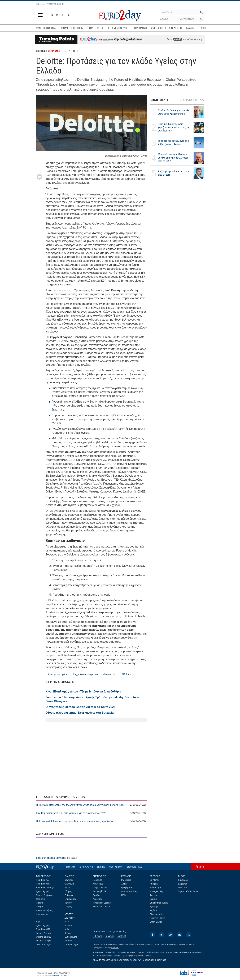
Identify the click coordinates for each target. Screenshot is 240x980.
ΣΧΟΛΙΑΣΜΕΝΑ (192, 100)
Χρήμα (67, 933)
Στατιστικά (41, 899)
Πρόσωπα (98, 880)
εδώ (178, 39)
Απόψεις (154, 884)
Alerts (124, 884)
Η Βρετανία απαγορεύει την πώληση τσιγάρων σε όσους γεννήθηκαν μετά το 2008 (92, 805)
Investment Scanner (102, 903)
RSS (123, 895)
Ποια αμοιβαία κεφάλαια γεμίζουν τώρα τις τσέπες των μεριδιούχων (174, 127)
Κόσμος (68, 891)
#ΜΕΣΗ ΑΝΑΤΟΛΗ (47, 28)
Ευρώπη (68, 926)
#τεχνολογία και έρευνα (85, 674)
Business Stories (157, 918)
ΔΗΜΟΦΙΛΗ (159, 100)
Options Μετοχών (44, 945)
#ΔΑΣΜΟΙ (191, 28)
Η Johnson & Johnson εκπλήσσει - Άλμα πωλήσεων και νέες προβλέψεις (92, 821)
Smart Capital (156, 922)
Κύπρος (68, 907)
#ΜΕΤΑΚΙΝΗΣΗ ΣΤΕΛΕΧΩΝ (166, 28)
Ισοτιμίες (68, 941)
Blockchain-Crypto (101, 907)
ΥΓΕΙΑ (80, 797)
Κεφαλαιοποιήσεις (44, 910)
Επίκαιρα (69, 895)
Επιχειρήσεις (70, 899)
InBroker (115, 947)
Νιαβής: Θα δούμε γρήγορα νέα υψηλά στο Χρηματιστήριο (174, 112)
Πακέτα (39, 903)
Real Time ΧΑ (42, 880)
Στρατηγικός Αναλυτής (188, 891)
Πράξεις (40, 907)
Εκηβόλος (183, 884)
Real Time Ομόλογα (45, 888)
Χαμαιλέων (183, 880)
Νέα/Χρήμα (98, 884)
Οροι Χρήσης (116, 867)
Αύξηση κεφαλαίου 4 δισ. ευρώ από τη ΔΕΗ (174, 173)
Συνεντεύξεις (156, 888)
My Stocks (126, 880)
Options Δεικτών (44, 937)
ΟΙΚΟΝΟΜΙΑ (54, 51)
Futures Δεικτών (43, 933)
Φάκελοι (153, 895)
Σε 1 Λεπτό (70, 918)
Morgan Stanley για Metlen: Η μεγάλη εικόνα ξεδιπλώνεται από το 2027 (173, 158)
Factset (121, 936)
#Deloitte (127, 674)
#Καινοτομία (110, 674)
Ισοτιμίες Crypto (72, 945)
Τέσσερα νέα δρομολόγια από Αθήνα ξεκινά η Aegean (173, 142)
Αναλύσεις (98, 899)
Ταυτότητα (70, 867)
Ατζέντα (153, 910)
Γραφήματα (126, 888)
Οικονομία (69, 884)
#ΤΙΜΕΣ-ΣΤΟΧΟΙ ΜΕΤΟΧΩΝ (77, 28)
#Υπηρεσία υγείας (58, 674)
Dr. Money (154, 880)
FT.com (97, 936)
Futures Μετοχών (44, 941)
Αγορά (67, 888)
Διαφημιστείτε (134, 867)
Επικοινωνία (86, 867)
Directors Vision (157, 914)
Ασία (67, 929)
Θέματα (153, 899)
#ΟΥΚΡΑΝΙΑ (140, 28)
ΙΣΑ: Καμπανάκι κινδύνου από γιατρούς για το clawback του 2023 (92, 813)
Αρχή (198, 867)
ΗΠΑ (67, 922)
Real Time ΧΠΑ (43, 884)
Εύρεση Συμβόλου (44, 895)
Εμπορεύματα (71, 937)
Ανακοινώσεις (42, 914)
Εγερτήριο (154, 907)
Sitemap (101, 867)
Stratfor (109, 936)
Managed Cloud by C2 (61, 976)
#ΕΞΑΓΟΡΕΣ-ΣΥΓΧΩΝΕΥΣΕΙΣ (114, 28)
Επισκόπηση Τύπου (159, 903)
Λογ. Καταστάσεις (129, 891)
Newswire (69, 880)
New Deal (183, 888)
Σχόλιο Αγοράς (43, 891)
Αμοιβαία (97, 895)
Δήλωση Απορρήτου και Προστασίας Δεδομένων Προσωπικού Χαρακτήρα (130, 960)
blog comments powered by (57, 858)
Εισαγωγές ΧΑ (100, 891)
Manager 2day (156, 891)
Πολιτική (68, 903)
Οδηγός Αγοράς (100, 888)
